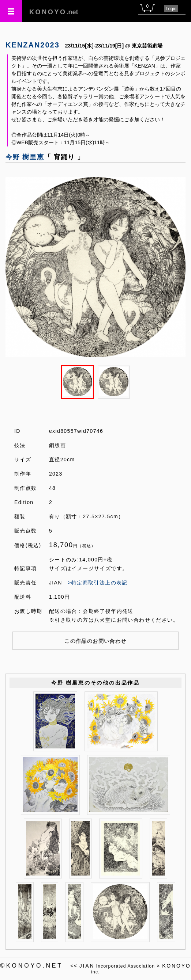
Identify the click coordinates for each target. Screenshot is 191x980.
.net (54, 12)
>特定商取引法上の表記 (98, 583)
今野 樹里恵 (25, 157)
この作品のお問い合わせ (95, 641)
